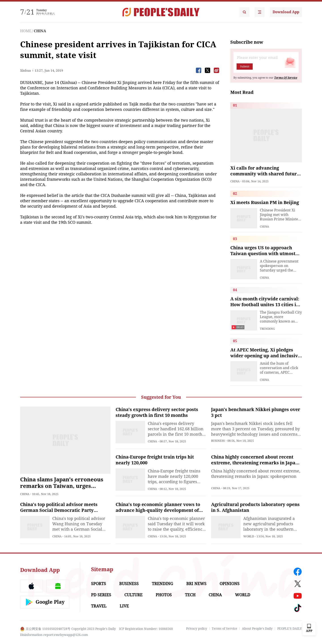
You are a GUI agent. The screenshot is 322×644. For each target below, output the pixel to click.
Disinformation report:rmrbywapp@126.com (54, 635)
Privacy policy (197, 629)
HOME (26, 31)
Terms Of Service (286, 78)
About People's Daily (257, 629)
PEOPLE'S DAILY (290, 629)
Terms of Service (225, 629)
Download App (286, 12)
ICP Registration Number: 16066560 (146, 629)
